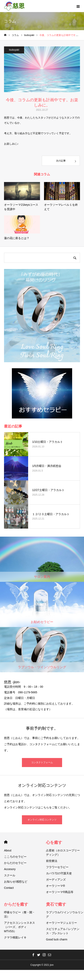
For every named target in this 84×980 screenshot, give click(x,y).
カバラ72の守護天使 (59, 873)
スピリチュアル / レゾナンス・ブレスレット (63, 931)
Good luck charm (57, 939)
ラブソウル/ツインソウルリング (65, 914)
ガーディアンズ (56, 880)
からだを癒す (16, 904)
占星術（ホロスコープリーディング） (63, 853)
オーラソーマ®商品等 (60, 892)
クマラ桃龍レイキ (15, 937)
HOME (6, 842)
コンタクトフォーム (42, 762)
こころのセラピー (15, 857)
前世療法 (52, 861)
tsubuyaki (14, 50)
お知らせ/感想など (16, 882)
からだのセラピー (15, 863)
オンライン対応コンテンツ (42, 820)
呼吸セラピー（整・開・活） (19, 914)
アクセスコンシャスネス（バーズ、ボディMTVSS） (19, 927)
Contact (9, 888)
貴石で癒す (56, 904)
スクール (10, 875)
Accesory (10, 869)
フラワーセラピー (57, 867)
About (8, 850)
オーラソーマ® (55, 886)
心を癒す (54, 842)
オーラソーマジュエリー (61, 923)
